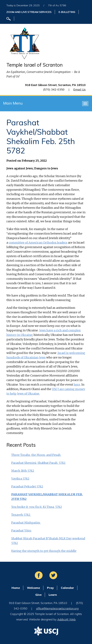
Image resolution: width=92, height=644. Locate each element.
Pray (50, 588)
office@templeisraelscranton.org (57, 608)
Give (38, 595)
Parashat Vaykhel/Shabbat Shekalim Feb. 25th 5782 (47, 497)
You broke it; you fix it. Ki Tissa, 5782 (37, 507)
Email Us (79, 89)
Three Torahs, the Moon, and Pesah (36, 455)
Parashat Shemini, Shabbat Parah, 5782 (38, 463)
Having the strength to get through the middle (44, 551)
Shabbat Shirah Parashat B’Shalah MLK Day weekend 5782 (48, 541)
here (77, 385)
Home (16, 588)
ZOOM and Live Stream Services (29, 12)
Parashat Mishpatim (26, 523)
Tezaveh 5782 (21, 515)
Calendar (67, 588)
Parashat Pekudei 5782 (27, 486)
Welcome (33, 588)
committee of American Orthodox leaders (38, 243)
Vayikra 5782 (20, 479)
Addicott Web (66, 619)
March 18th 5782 (23, 471)
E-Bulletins (67, 12)
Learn (53, 595)
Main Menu (13, 103)
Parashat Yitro (22, 531)
